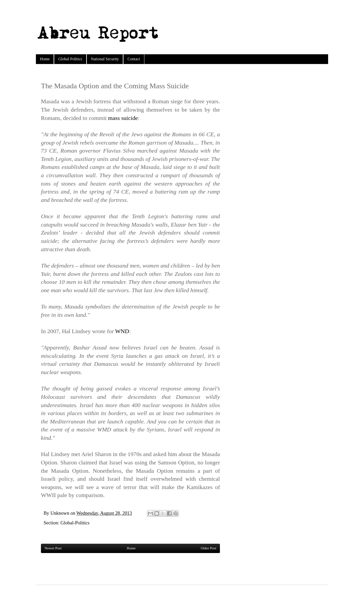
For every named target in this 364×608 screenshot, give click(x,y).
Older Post (208, 548)
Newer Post (53, 548)
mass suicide (123, 118)
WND (122, 331)
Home (45, 59)
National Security (105, 59)
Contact (134, 59)
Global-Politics (75, 523)
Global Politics (70, 59)
